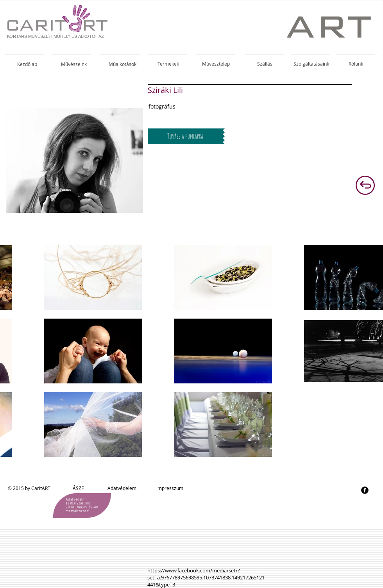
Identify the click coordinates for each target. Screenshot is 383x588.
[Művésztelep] (216, 64)
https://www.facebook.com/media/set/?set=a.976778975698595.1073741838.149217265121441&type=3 (206, 577)
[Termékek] (168, 64)
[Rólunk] (356, 64)
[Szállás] (265, 64)
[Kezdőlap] (27, 64)
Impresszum (170, 488)
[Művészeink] (74, 64)
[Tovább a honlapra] (185, 136)
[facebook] (365, 490)
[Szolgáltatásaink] (311, 64)
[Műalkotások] (122, 64)
